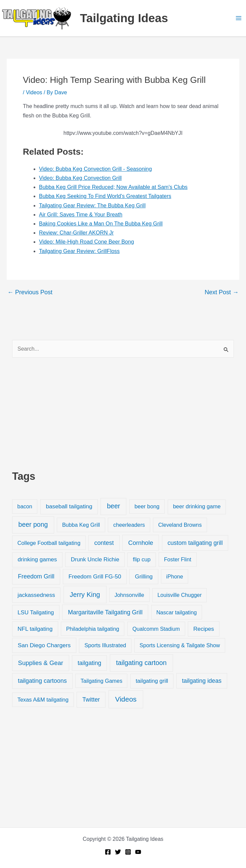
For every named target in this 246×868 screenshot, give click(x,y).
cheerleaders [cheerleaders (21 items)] (129, 525)
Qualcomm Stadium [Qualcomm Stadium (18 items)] (156, 629)
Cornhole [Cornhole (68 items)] (141, 543)
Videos (34, 92)
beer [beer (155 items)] (113, 506)
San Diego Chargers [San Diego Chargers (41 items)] (44, 645)
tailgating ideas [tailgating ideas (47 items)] (202, 681)
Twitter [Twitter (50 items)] (91, 700)
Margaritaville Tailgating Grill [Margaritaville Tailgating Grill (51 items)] (105, 612)
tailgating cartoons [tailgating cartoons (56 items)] (42, 681)
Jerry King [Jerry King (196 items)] (85, 595)
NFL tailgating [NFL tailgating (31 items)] (35, 629)
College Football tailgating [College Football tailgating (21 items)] (49, 543)
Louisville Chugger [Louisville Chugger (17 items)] (179, 595)
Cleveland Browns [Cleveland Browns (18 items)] (180, 525)
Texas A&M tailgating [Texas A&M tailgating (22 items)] (43, 700)
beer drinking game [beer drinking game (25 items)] (197, 506)
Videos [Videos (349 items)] (126, 699)
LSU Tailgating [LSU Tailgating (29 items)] (36, 612)
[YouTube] (138, 852)
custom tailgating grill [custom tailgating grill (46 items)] (195, 543)
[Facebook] (108, 852)
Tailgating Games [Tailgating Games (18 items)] (101, 681)
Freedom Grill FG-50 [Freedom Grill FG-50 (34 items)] (95, 577)
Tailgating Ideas (124, 18)
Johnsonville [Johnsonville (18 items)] (129, 595)
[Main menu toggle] (239, 18)
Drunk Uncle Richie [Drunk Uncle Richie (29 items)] (95, 559)
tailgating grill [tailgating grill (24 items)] (152, 681)
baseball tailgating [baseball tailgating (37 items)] (69, 506)
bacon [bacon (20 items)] (25, 506)
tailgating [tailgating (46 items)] (89, 663)
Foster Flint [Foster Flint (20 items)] (178, 559)
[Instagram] (128, 852)
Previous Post (30, 292)
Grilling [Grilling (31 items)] (144, 577)
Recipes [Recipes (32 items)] (203, 629)
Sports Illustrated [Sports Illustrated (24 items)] (105, 645)
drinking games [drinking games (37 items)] (37, 559)
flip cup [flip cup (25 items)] (142, 559)
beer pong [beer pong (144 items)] (33, 524)
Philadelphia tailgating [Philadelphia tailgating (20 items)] (93, 629)
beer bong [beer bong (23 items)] (147, 506)
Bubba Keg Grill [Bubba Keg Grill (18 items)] (81, 525)
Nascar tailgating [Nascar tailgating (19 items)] (176, 612)
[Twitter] (118, 852)
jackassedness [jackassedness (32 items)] (36, 595)
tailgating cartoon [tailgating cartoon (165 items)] (141, 663)
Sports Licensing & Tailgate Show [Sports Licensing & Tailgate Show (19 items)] (180, 645)
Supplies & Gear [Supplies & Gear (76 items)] (41, 663)
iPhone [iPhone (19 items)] (175, 576)
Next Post (222, 292)
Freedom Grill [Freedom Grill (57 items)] (36, 576)
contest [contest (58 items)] (104, 543)
